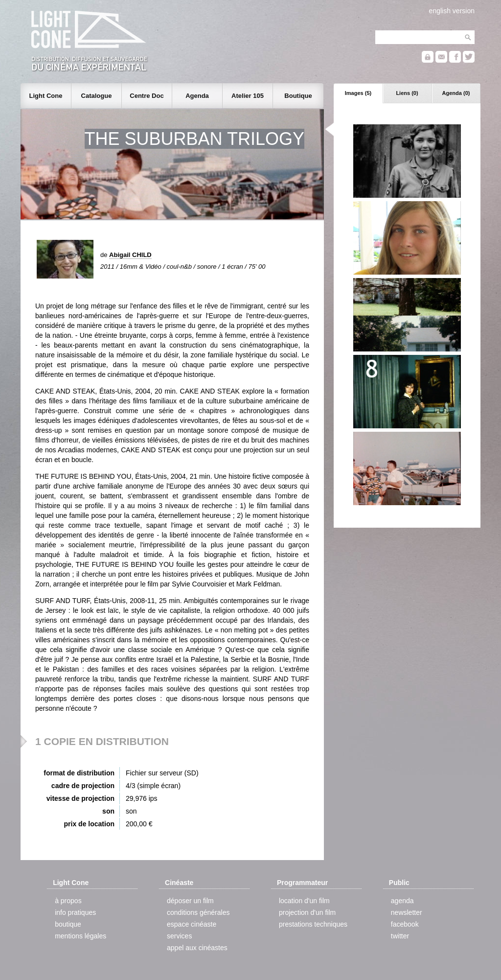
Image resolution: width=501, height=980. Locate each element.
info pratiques (75, 912)
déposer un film (190, 901)
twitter (400, 936)
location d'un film (304, 901)
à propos (68, 901)
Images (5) (358, 93)
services (179, 936)
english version (452, 11)
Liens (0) (407, 93)
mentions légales (80, 936)
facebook (405, 924)
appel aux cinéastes (197, 948)
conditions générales (198, 912)
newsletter (407, 912)
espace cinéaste (192, 924)
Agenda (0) (456, 93)
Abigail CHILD (130, 255)
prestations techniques (313, 924)
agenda (402, 901)
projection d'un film (307, 912)
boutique (68, 924)
